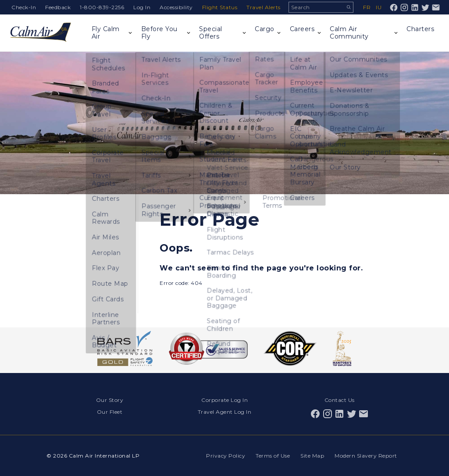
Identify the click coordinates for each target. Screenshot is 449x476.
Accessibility (176, 7)
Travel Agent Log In (225, 412)
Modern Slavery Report (366, 456)
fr (367, 7)
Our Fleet (110, 412)
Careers (302, 29)
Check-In (24, 7)
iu (379, 7)
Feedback (58, 7)
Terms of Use (273, 456)
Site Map (312, 456)
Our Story (110, 400)
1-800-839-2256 (102, 7)
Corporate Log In (224, 400)
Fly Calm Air (106, 33)
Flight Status (220, 7)
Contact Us (340, 400)
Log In (142, 7)
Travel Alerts (264, 7)
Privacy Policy (226, 456)
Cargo (265, 29)
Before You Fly (159, 33)
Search (349, 7)
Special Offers (211, 33)
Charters (420, 29)
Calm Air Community (349, 33)
